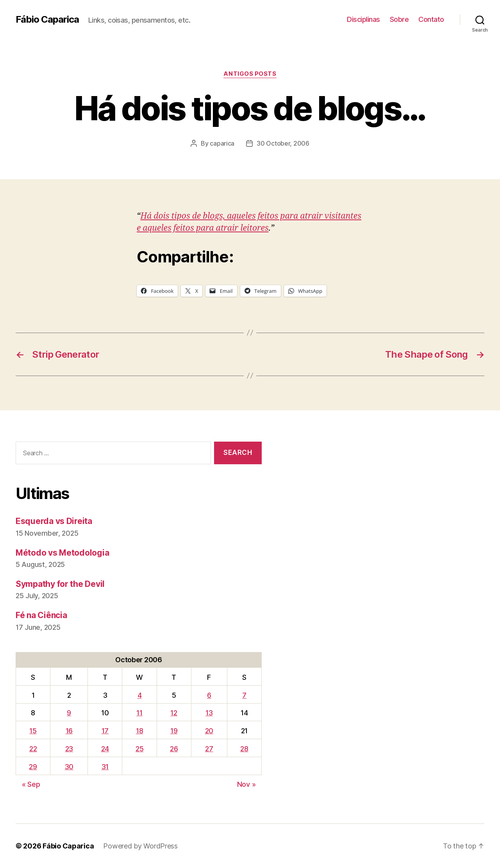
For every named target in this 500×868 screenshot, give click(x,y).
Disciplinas (363, 19)
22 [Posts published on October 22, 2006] (33, 749)
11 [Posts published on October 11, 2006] (139, 713)
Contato (431, 19)
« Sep (31, 784)
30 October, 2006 (283, 143)
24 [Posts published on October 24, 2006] (105, 749)
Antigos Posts (250, 74)
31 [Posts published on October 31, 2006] (105, 767)
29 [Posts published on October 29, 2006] (33, 767)
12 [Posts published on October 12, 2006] (174, 713)
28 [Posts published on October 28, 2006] (244, 749)
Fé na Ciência (41, 615)
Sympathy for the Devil (60, 584)
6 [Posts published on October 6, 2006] (209, 695)
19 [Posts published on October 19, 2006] (174, 731)
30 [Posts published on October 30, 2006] (69, 767)
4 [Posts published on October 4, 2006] (140, 695)
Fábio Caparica (47, 20)
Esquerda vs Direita (54, 521)
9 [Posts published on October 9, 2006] (69, 713)
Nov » (246, 784)
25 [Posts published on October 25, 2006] (139, 749)
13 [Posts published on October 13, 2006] (209, 713)
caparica (222, 143)
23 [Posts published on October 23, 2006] (69, 749)
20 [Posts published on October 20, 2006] (209, 731)
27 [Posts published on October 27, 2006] (209, 749)
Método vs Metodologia (62, 553)
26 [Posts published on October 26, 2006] (174, 749)
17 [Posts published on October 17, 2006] (105, 731)
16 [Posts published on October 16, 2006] (69, 731)
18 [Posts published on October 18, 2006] (139, 731)
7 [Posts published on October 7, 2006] (244, 695)
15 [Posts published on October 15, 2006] (33, 731)
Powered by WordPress (140, 846)
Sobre (399, 19)
